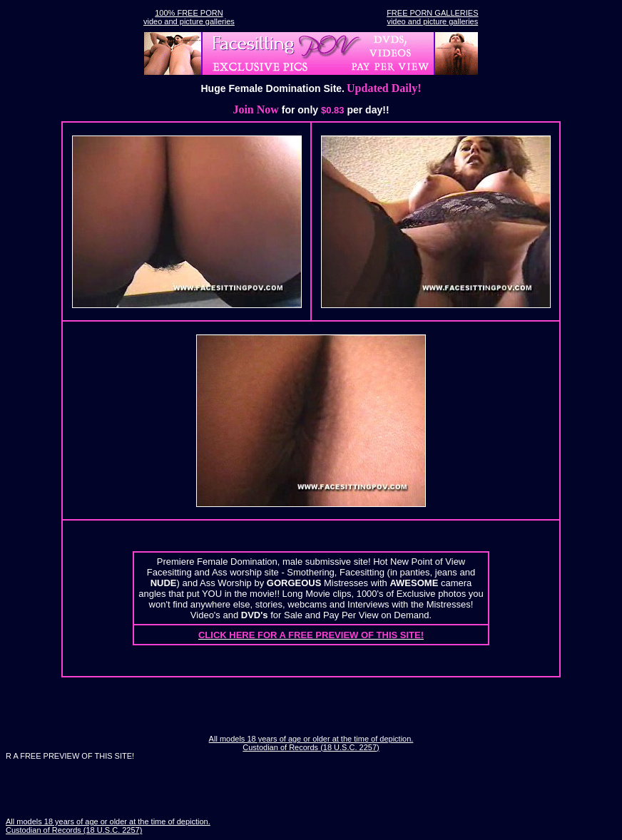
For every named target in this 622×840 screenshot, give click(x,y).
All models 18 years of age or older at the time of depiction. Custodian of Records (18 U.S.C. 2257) (311, 743)
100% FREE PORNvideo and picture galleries (189, 17)
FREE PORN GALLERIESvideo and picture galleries (432, 17)
